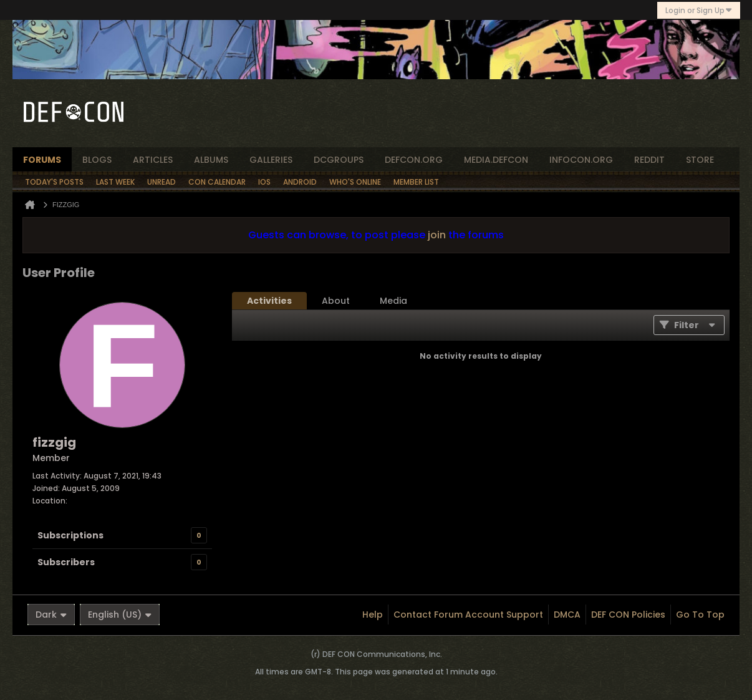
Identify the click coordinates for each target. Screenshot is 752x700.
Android (300, 182)
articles (153, 160)
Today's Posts (54, 182)
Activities (269, 301)
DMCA (567, 615)
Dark (51, 615)
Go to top (700, 615)
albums (211, 160)
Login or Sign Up (699, 10)
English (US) (120, 615)
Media (393, 301)
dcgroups (339, 160)
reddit (649, 160)
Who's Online (355, 182)
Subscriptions (70, 535)
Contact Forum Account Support (468, 615)
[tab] (269, 301)
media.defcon (496, 160)
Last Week (115, 182)
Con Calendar (217, 182)
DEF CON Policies (628, 615)
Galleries (271, 160)
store (700, 160)
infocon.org (581, 160)
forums (42, 160)
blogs (97, 160)
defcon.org (414, 160)
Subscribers (66, 562)
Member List (416, 182)
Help (373, 615)
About (336, 301)
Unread (161, 182)
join (437, 235)
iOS (264, 182)
